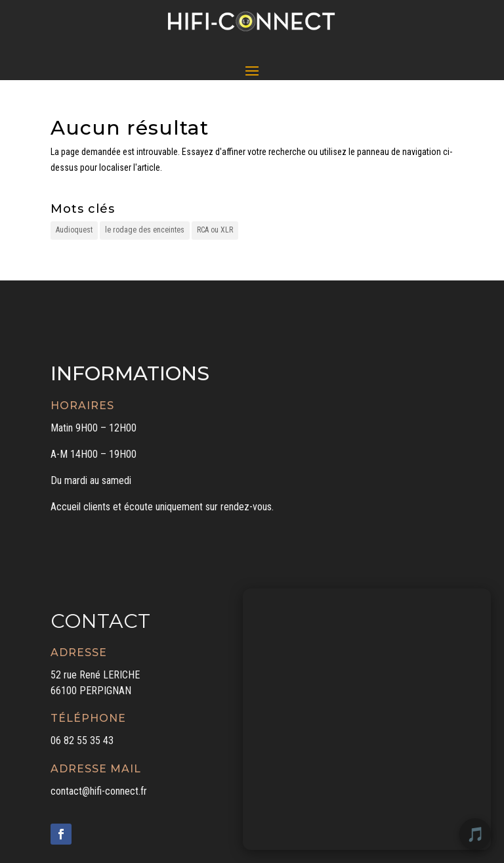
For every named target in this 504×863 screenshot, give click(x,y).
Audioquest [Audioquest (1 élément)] (74, 230)
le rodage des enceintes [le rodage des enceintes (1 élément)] (145, 230)
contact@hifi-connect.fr (99, 791)
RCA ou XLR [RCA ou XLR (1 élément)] (215, 230)
